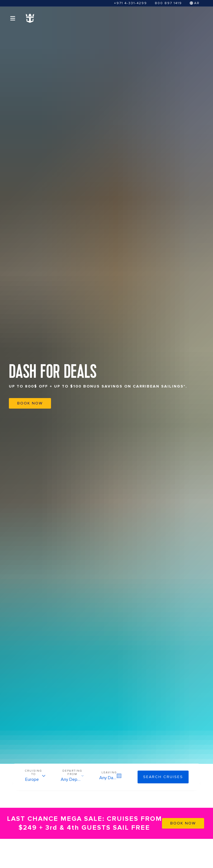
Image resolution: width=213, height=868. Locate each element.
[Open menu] (13, 18)
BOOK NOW (30, 403)
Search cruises (163, 777)
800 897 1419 (168, 3)
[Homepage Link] (30, 18)
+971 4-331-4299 (130, 3)
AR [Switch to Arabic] (195, 3)
